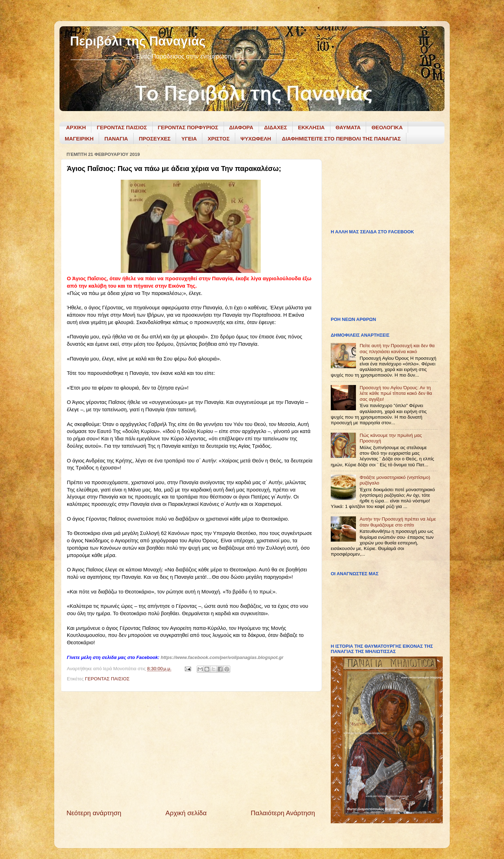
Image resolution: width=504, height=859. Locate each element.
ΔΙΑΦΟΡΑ (241, 127)
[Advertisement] (191, 750)
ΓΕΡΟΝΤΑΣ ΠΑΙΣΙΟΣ (122, 127)
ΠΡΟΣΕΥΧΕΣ (155, 139)
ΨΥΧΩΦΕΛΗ (256, 139)
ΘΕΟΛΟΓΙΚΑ (387, 127)
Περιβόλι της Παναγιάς (138, 41)
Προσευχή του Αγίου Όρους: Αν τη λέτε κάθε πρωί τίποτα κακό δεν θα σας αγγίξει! (396, 393)
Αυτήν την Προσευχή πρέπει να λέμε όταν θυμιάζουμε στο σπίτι (398, 522)
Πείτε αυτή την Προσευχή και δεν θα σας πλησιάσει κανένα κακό (397, 348)
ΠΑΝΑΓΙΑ (116, 139)
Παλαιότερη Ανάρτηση (283, 813)
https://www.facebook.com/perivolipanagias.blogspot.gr (222, 657)
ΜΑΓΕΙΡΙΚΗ (79, 139)
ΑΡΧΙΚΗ (76, 127)
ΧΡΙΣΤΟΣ (219, 139)
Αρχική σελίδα (186, 813)
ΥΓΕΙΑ (189, 139)
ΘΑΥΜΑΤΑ (348, 127)
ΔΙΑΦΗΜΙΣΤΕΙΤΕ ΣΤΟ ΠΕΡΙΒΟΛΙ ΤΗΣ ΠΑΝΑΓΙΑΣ (341, 139)
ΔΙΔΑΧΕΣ (276, 127)
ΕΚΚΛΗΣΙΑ (311, 127)
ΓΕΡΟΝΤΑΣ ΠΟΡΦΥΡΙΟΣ (188, 127)
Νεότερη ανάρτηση (94, 813)
